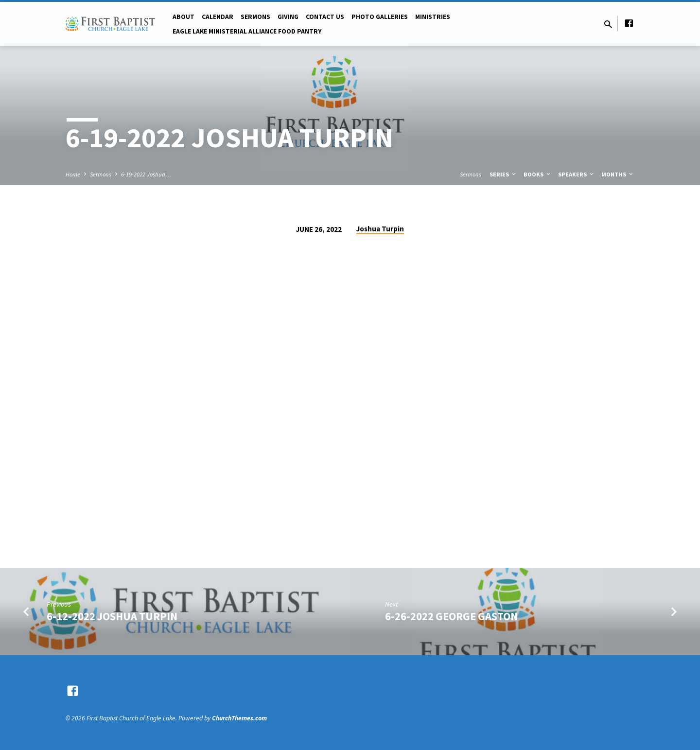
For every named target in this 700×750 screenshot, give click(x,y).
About (184, 17)
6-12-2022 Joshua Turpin (112, 616)
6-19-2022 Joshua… (146, 174)
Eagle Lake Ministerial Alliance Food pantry (247, 31)
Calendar (218, 17)
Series (503, 174)
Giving (288, 17)
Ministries (433, 17)
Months (618, 174)
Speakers (577, 174)
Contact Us (325, 17)
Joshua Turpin (380, 229)
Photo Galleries (380, 17)
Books (538, 174)
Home (73, 174)
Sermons (255, 17)
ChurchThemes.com (239, 718)
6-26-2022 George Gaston (451, 616)
